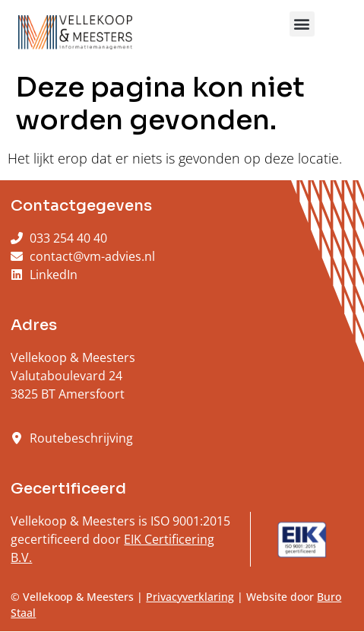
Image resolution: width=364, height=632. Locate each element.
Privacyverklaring (190, 597)
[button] (302, 24)
